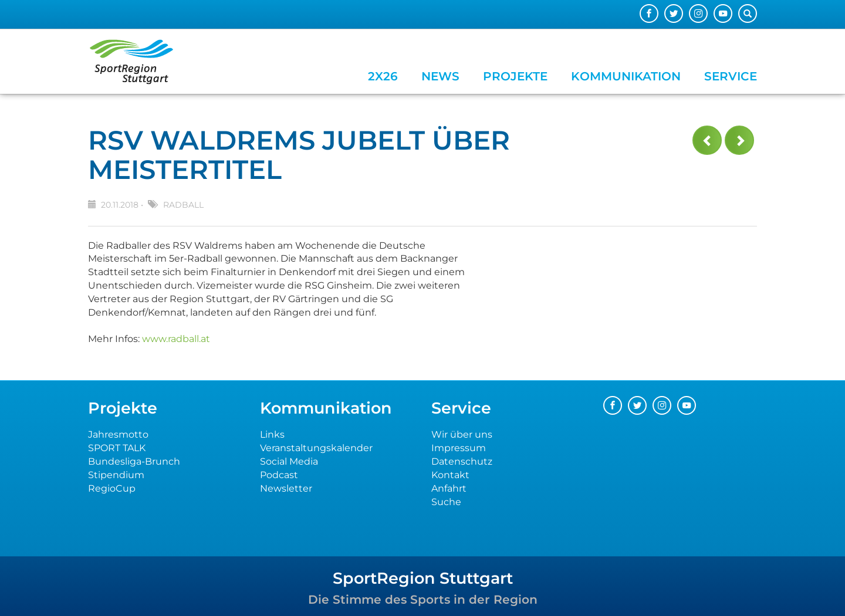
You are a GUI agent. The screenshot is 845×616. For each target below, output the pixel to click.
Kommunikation (626, 76)
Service (731, 76)
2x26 (383, 76)
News (440, 76)
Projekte (515, 76)
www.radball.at (176, 339)
